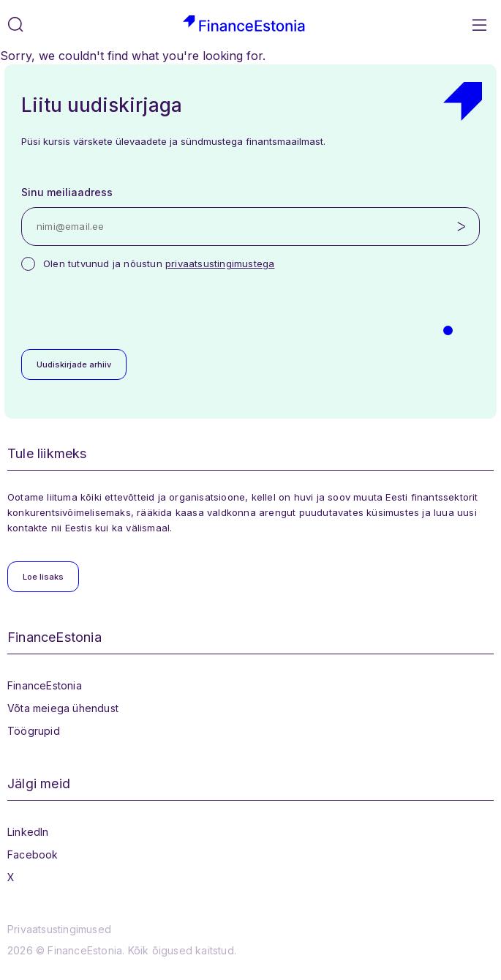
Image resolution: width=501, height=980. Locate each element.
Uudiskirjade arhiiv (74, 364)
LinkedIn (28, 832)
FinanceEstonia (45, 685)
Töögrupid (34, 731)
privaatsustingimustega (220, 263)
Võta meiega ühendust (63, 708)
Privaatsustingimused (59, 929)
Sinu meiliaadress (67, 192)
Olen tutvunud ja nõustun (159, 263)
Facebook (33, 854)
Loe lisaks (43, 577)
